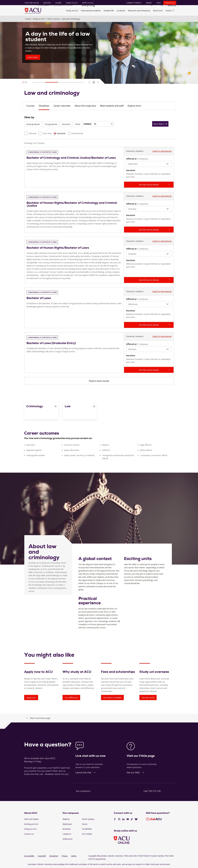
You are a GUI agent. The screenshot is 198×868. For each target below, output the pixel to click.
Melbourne (68, 839)
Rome (85, 824)
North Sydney (88, 819)
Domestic (61, 133)
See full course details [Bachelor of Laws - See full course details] (149, 325)
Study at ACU (72, 11)
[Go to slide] (39, 82)
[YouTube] (128, 819)
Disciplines (44, 106)
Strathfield (87, 829)
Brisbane (67, 829)
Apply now (31, 698)
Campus (87, 124)
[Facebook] (115, 819)
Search (170, 11)
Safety (74, 856)
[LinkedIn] (123, 819)
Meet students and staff (112, 106)
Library (149, 3)
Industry (47, 3)
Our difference (71, 698)
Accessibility (29, 856)
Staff (159, 3)
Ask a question (83, 791)
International (77, 133)
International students (91, 11)
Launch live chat (83, 773)
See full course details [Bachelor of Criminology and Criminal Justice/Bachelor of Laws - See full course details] (149, 185)
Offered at (131, 159)
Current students (134, 3)
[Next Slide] (98, 82)
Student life (109, 11)
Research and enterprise (139, 11)
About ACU (158, 11)
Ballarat (66, 819)
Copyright (42, 856)
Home (28, 19)
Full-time (33, 133)
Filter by (29, 117)
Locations (121, 11)
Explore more (134, 106)
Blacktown (67, 824)
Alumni (58, 3)
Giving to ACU (72, 3)
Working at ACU (31, 824)
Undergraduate (33, 124)
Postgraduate (51, 124)
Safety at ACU (88, 3)
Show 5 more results (99, 381)
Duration (131, 170)
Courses (30, 106)
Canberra (67, 834)
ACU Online (87, 834)
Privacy (65, 856)
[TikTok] (132, 819)
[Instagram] (119, 819)
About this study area (85, 106)
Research (66, 124)
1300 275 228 (154, 791)
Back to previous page (40, 718)
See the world (148, 698)
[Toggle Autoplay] (94, 82)
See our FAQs (133, 773)
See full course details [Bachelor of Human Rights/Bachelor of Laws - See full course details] (149, 280)
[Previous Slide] (89, 82)
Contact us (170, 3)
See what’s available (112, 698)
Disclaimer (54, 856)
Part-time (47, 133)
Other (78, 124)
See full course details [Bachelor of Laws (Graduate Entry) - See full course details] (149, 370)
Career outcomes (62, 106)
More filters (159, 124)
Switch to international (162, 151)
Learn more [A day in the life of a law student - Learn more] (33, 57)
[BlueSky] (136, 819)
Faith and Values (32, 3)
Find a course (53, 19)
